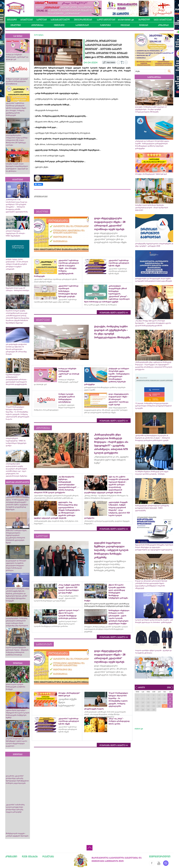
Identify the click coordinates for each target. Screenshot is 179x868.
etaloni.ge (139, 729)
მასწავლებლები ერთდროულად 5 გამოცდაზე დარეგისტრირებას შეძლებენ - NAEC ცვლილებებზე (152, 508)
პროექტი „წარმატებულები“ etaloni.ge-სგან (151, 174)
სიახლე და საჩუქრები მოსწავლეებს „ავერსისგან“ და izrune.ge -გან (17, 57)
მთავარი (12, 20)
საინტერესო (82, 25)
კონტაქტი (11, 856)
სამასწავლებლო (60, 20)
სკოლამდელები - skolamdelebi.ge (115, 20)
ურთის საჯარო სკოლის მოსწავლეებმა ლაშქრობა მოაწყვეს (16, 687)
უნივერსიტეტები (83, 20)
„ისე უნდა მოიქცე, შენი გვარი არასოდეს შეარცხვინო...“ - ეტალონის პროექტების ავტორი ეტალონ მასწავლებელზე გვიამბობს (153, 323)
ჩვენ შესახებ (30, 856)
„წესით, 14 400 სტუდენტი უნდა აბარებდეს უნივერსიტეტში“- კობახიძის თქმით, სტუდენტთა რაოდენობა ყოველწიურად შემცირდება (17, 505)
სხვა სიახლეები (163, 20)
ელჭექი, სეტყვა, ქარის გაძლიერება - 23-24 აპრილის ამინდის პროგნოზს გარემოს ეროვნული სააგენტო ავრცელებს (17, 264)
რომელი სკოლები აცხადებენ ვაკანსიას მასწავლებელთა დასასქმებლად (17, 81)
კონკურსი (163, 25)
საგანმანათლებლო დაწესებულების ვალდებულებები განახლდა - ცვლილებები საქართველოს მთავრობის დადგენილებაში (17, 379)
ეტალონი (16, 25)
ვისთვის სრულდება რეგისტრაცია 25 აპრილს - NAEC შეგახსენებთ (16, 233)
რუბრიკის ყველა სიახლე (114, 313)
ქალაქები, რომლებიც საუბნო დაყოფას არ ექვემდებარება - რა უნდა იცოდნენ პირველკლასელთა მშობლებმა (151, 109)
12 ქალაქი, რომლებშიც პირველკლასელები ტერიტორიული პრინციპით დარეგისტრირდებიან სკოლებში (153, 406)
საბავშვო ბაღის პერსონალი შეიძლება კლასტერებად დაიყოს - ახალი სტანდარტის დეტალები (152, 208)
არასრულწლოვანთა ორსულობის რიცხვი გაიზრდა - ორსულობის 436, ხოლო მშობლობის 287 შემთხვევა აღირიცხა (17, 140)
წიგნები (144, 25)
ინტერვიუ (59, 25)
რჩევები (125, 25)
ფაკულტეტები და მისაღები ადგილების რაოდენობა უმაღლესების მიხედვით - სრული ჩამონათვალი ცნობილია (16, 566)
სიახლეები (27, 20)
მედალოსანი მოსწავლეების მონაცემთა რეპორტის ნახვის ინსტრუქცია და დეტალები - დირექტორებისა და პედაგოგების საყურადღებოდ (154, 547)
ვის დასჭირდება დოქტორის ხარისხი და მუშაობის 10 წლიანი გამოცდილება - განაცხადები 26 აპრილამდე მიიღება (16, 349)
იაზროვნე (105, 25)
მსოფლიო (144, 20)
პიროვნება (37, 25)
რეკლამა (48, 856)
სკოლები (42, 20)
